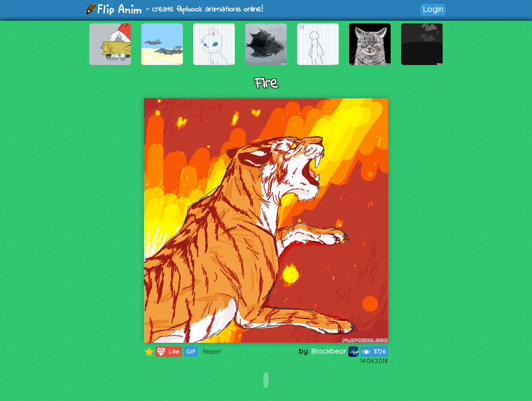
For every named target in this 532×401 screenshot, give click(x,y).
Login (433, 9)
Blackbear (335, 351)
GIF (191, 352)
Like (168, 352)
